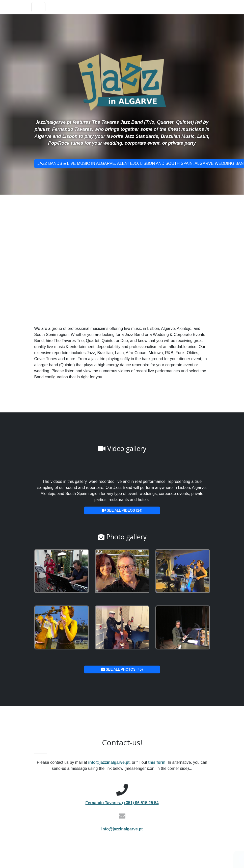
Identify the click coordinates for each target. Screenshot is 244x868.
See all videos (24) (122, 510)
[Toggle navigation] (38, 7)
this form (157, 762)
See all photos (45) (122, 669)
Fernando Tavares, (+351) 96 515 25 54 (122, 803)
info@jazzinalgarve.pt (109, 762)
